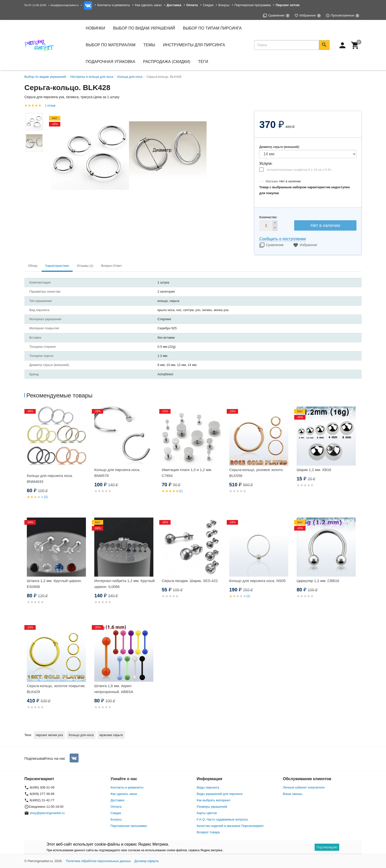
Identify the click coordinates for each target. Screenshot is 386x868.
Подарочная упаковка (110, 62)
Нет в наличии (325, 225)
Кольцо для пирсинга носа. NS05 (257, 581)
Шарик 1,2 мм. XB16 (314, 470)
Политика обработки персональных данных (98, 861)
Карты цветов (207, 813)
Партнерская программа (252, 5)
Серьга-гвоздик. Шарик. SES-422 (190, 581)
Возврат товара (208, 832)
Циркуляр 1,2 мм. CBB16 (318, 581)
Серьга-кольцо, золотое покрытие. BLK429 (56, 689)
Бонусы (224, 5)
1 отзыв (50, 106)
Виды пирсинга (208, 787)
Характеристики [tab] (57, 266)
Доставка (117, 800)
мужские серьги (111, 735)
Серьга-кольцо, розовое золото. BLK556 (256, 473)
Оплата (116, 807)
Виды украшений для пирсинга (220, 794)
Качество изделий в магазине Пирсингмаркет (230, 826)
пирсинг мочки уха (49, 735)
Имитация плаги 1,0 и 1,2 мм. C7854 (187, 473)
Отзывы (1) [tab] (85, 266)
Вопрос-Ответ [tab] (112, 266)
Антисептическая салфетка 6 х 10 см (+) (299, 170)
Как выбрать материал (214, 800)
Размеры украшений (212, 807)
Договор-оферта (147, 861)
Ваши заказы (293, 794)
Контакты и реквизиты (114, 5)
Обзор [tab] (33, 266)
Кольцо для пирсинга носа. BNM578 (117, 473)
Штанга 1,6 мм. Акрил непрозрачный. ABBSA (114, 689)
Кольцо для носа (81, 735)
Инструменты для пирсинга (194, 45)
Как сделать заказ (148, 5)
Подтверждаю (327, 847)
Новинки (95, 28)
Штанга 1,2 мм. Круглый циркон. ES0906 (54, 584)
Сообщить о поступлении (282, 239)
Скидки (208, 5)
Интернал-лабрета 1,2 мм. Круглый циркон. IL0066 (124, 584)
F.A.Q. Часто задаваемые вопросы (222, 819)
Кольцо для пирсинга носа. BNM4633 (50, 479)
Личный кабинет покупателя (304, 787)
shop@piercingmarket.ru (65, 5)
